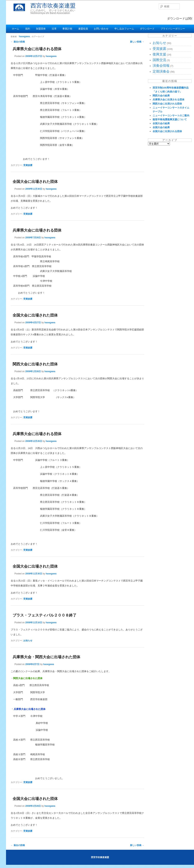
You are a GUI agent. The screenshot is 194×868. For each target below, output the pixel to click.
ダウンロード (147, 29)
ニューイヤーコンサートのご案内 (171, 116)
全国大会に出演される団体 (167, 131)
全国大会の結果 (161, 123)
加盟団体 (41, 29)
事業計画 (67, 29)
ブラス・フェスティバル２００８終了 (45, 615)
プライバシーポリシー (173, 29)
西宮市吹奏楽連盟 (53, 6)
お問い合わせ (101, 29)
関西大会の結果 (161, 96)
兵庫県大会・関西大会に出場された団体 (46, 657)
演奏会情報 (161, 66)
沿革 (54, 29)
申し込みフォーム (124, 29)
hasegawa (24, 36)
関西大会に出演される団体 (167, 104)
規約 (28, 29)
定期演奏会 (161, 71)
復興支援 (159, 54)
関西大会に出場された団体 (35, 364)
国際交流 (159, 60)
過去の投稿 (18, 42)
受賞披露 (28, 165)
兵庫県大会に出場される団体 (37, 49)
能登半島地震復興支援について (170, 119)
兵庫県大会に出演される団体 (169, 100)
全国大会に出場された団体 (35, 182)
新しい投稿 (137, 42)
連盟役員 (83, 29)
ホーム (16, 29)
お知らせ (28, 641)
